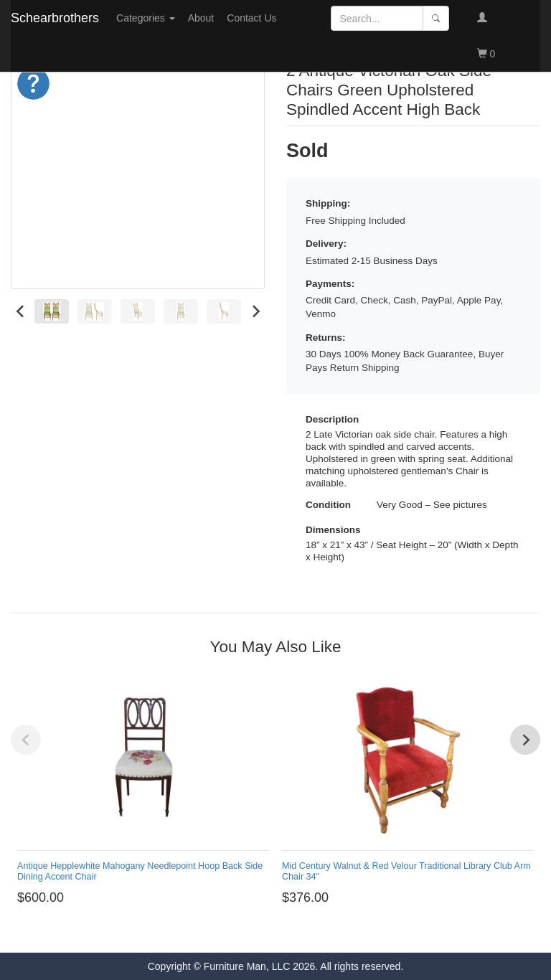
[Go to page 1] (270, 932)
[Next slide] (255, 311)
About (201, 18)
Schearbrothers (55, 18)
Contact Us (251, 18)
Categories (146, 18)
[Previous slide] (26, 740)
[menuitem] (52, 311)
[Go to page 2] (282, 932)
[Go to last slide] (20, 311)
